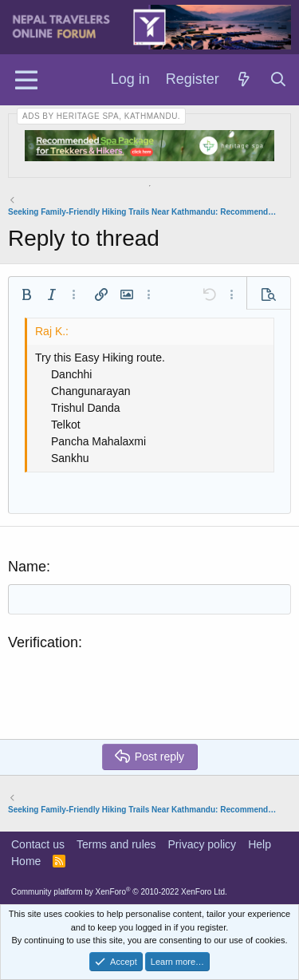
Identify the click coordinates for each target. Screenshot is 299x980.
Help (260, 844)
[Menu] (26, 80)
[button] (26, 294)
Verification (43, 642)
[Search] (279, 80)
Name (27, 567)
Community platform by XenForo (119, 892)
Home (26, 861)
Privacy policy (203, 844)
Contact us (38, 844)
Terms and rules (116, 844)
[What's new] (244, 80)
